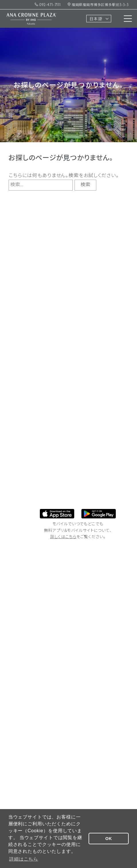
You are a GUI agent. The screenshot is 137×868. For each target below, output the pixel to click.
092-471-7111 (48, 5)
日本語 (96, 19)
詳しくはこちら (63, 537)
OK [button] (109, 839)
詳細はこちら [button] (24, 859)
